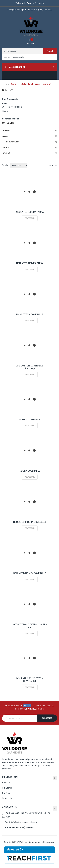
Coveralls (6, 130)
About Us (6, 783)
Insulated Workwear (10, 142)
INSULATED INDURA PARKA (30, 212)
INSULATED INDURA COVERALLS (30, 522)
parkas (5, 136)
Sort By (5, 165)
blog (27, 706)
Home (5, 84)
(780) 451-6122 (44, 10)
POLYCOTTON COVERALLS (29, 314)
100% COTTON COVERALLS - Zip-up (29, 626)
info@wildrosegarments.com (21, 10)
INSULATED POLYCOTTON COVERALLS (30, 680)
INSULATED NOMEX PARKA (30, 263)
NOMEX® (6, 147)
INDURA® (6, 153)
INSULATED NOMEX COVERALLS (30, 573)
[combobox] (29, 57)
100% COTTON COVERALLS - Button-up (29, 367)
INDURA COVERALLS (30, 471)
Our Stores (7, 788)
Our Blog (6, 793)
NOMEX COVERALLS (30, 420)
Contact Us (7, 798)
